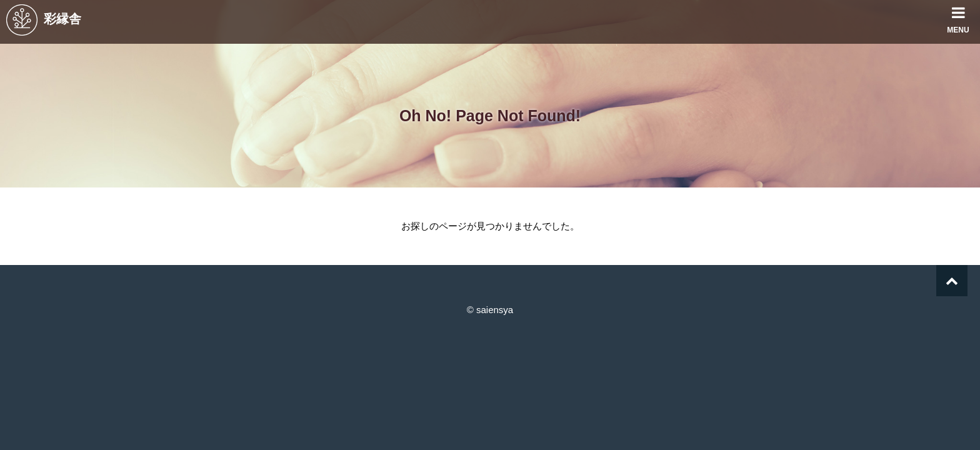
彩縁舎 (44, 19)
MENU (958, 17)
